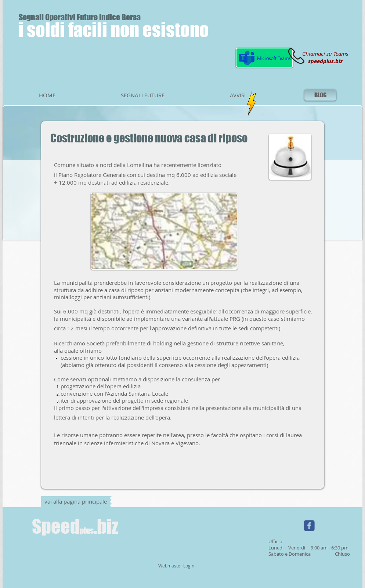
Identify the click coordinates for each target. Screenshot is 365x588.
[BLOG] (320, 95)
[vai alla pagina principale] (75, 502)
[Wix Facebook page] (309, 526)
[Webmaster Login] (176, 566)
